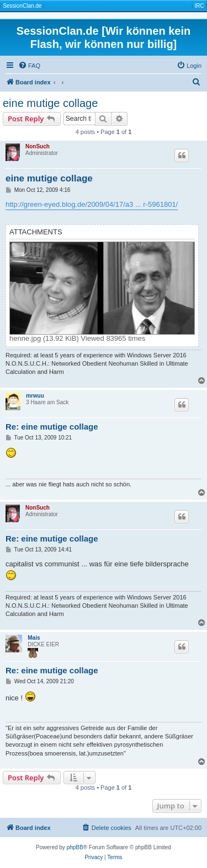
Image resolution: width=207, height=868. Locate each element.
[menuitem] (29, 66)
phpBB (75, 847)
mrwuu (35, 396)
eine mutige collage (50, 103)
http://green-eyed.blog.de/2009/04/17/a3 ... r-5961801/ (92, 204)
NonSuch (38, 146)
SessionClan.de (22, 6)
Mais (34, 638)
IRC (199, 6)
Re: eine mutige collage (52, 427)
